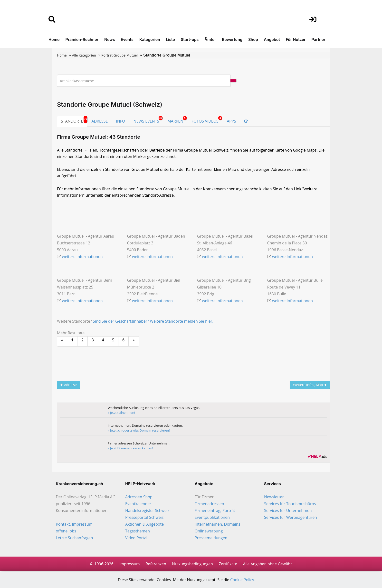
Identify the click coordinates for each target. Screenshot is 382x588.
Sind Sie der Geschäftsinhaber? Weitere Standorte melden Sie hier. (153, 321)
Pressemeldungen (211, 538)
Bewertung (232, 39)
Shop (253, 39)
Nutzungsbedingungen (192, 564)
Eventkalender (138, 504)
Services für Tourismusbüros (290, 504)
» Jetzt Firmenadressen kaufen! (131, 448)
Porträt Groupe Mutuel (119, 55)
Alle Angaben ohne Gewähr (268, 564)
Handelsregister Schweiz (147, 511)
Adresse (68, 385)
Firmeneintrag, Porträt (215, 511)
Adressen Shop (139, 497)
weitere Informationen (82, 257)
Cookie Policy (242, 580)
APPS (231, 121)
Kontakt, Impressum (74, 524)
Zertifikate (228, 564)
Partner (318, 39)
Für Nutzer (296, 39)
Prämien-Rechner (82, 39)
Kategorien (150, 39)
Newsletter (274, 497)
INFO (120, 121)
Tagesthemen (138, 531)
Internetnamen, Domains (217, 524)
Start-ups (190, 39)
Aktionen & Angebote (144, 524)
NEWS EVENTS (148, 120)
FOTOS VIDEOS (207, 120)
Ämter (210, 39)
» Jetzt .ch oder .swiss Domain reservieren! (139, 431)
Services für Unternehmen (288, 511)
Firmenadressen (209, 504)
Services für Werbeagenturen (291, 518)
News (110, 39)
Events (127, 39)
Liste (170, 39)
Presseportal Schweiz (144, 518)
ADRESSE (100, 121)
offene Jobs (66, 531)
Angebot (272, 39)
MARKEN (177, 120)
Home (54, 39)
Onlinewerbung (209, 531)
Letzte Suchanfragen (74, 538)
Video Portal (136, 538)
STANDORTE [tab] (72, 121)
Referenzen (156, 564)
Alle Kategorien (84, 55)
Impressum (129, 564)
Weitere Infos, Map (310, 385)
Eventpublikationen (212, 518)
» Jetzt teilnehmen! (122, 413)
